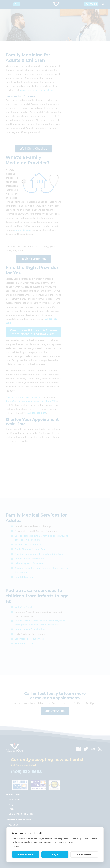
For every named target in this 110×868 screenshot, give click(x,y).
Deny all (55, 855)
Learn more (17, 846)
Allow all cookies (26, 855)
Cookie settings (84, 855)
